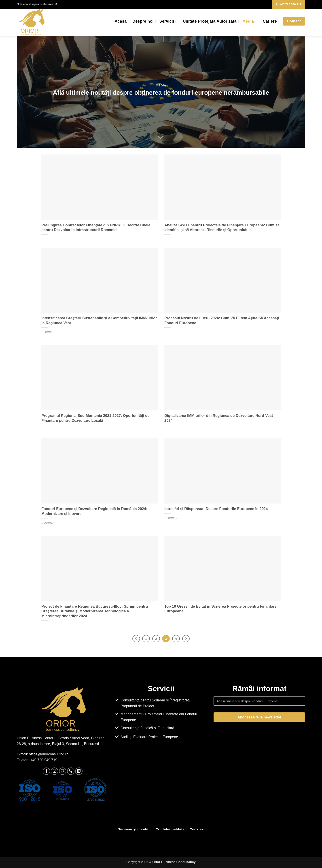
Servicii (168, 21)
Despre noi (143, 21)
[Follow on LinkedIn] (79, 771)
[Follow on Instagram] (54, 771)
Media (250, 21)
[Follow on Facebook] (46, 771)
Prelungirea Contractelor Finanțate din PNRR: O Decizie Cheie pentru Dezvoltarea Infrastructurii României (96, 228)
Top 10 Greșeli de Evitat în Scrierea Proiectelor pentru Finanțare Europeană (220, 609)
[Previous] (136, 639)
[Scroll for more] (161, 137)
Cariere (270, 21)
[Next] (186, 639)
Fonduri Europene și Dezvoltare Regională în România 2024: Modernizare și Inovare (94, 511)
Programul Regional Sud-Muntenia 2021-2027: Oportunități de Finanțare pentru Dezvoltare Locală (95, 418)
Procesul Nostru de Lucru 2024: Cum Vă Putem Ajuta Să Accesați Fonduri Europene (222, 320)
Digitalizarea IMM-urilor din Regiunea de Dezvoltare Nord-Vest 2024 (219, 418)
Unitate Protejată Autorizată (210, 21)
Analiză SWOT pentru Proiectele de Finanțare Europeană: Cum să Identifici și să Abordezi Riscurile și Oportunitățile (222, 228)
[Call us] (71, 771)
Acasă (121, 21)
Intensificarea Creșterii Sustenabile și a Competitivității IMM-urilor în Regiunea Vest (99, 320)
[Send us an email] (63, 771)
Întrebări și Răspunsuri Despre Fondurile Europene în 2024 (216, 509)
